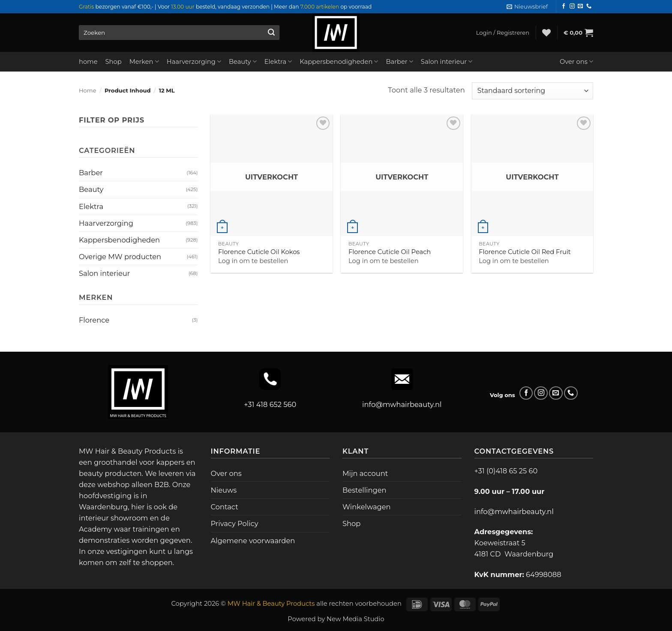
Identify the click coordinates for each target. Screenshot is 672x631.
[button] (527, 7)
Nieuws (224, 490)
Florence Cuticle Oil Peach (390, 252)
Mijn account (365, 473)
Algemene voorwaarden (253, 541)
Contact (225, 507)
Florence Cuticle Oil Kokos (259, 252)
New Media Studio (355, 619)
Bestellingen (364, 490)
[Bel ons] (589, 6)
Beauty (243, 61)
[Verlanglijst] (546, 33)
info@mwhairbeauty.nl (402, 404)
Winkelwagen (367, 507)
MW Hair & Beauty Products (271, 604)
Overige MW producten (120, 257)
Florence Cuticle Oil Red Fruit (525, 252)
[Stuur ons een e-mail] (580, 6)
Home (88, 90)
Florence (94, 320)
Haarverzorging (194, 61)
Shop (114, 62)
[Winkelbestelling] (532, 91)
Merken (144, 61)
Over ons (576, 61)
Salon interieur (447, 61)
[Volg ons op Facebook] (564, 6)
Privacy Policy (235, 523)
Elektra (278, 61)
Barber (399, 61)
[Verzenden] (271, 33)
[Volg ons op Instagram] (572, 6)
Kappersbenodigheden (339, 61)
